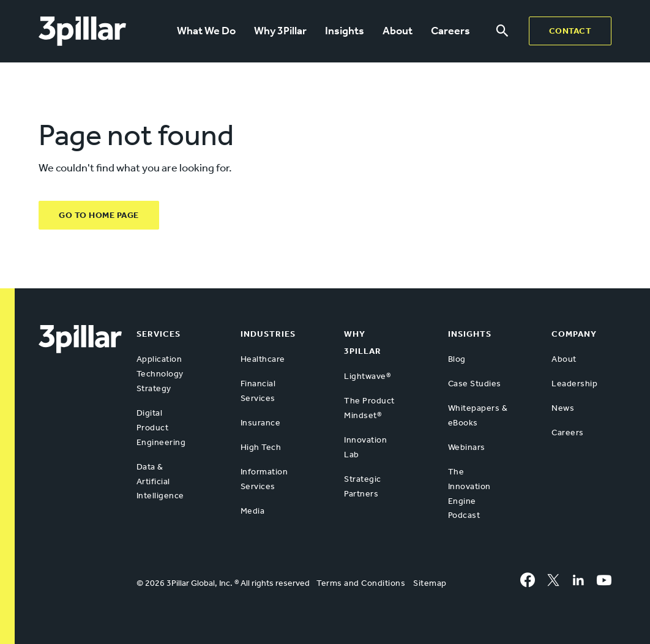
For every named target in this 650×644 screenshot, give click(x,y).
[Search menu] (502, 31)
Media (253, 511)
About (398, 31)
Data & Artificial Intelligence (160, 481)
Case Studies (475, 384)
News (563, 408)
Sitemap (430, 583)
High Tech (261, 447)
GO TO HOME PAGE (99, 215)
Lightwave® (367, 376)
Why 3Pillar (280, 31)
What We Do (206, 31)
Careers (450, 31)
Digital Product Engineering (161, 428)
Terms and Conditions (361, 583)
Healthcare (263, 359)
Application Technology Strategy (160, 374)
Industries (268, 334)
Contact (570, 31)
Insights (345, 31)
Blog (457, 359)
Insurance (261, 423)
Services (159, 334)
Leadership (574, 384)
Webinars (467, 447)
